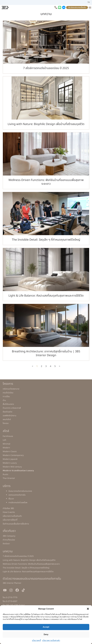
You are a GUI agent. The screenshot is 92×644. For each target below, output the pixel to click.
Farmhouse (8, 436)
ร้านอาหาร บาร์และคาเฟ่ (12, 408)
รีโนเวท (11, 499)
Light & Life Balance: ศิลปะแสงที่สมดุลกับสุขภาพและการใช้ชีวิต (46, 296)
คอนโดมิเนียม (8, 393)
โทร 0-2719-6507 (10, 601)
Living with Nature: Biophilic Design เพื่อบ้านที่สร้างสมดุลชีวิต (46, 124)
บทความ (8, 551)
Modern (6, 448)
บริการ (7, 486)
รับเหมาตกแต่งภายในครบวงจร (20, 491)
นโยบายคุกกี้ (36, 640)
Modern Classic (10, 452)
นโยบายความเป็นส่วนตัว (51, 640)
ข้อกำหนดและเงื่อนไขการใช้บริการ (16, 524)
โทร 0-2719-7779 (10, 598)
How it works (9, 512)
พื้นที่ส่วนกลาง (8, 404)
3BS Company (9, 536)
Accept (46, 627)
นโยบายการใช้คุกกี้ (10, 520)
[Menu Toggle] (90, 8)
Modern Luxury (10, 463)
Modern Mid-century (12, 467)
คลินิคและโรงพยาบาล (11, 389)
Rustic (6, 474)
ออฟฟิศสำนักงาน (10, 416)
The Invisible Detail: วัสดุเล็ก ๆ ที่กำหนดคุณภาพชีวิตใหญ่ (46, 240)
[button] (88, 609)
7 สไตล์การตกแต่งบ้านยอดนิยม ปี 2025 (46, 68)
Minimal (6, 444)
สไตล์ (6, 431)
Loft (4, 440)
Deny (46, 634)
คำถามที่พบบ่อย (9, 540)
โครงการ (8, 384)
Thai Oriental (9, 478)
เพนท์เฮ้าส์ (7, 419)
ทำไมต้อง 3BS (8, 508)
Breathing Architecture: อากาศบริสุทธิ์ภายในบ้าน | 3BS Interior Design (46, 353)
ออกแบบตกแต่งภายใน (17, 495)
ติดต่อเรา (6, 544)
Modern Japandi (10, 459)
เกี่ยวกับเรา (9, 531)
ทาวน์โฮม (6, 397)
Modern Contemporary (13, 455)
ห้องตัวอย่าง (8, 412)
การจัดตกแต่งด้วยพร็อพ (18, 503)
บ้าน (4, 400)
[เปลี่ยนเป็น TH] (89, 2)
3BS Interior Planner (12, 583)
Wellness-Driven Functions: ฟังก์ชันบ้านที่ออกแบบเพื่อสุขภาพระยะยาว (46, 182)
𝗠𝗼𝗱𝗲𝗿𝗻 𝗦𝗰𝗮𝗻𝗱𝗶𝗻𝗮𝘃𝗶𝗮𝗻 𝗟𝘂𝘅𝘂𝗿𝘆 (18, 471)
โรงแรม (6, 423)
